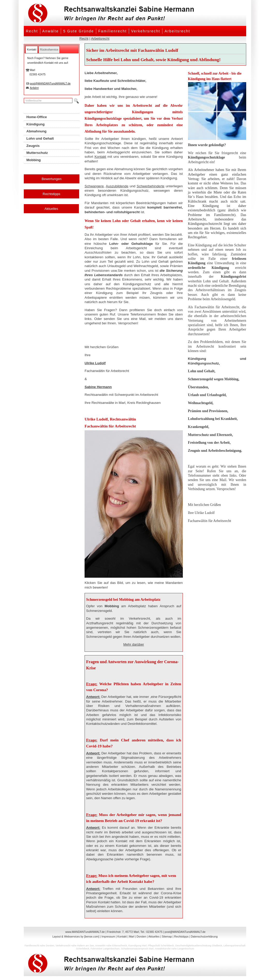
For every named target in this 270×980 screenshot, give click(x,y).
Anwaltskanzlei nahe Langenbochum (174, 949)
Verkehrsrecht (146, 31)
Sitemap (167, 936)
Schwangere (94, 186)
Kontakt (100, 157)
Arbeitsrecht (177, 31)
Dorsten (141, 936)
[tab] (32, 49)
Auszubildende (117, 186)
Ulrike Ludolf (95, 363)
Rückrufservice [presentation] (49, 49)
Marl (132, 936)
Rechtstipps (51, 194)
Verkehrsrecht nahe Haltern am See (75, 946)
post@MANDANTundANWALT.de (50, 83)
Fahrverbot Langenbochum (105, 949)
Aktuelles (51, 209)
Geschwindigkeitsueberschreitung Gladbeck (198, 946)
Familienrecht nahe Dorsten (39, 946)
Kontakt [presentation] (32, 49)
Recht (32, 31)
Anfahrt (34, 88)
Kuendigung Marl (137, 946)
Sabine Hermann (98, 387)
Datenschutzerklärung (204, 936)
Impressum (108, 936)
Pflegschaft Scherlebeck (161, 946)
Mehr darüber (134, 644)
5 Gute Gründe (78, 31)
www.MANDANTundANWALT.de (85, 932)
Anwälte (51, 31)
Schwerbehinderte (150, 186)
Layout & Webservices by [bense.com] (76, 936)
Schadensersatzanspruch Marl (137, 949)
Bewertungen (52, 179)
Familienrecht (113, 31)
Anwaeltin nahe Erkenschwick (111, 946)
